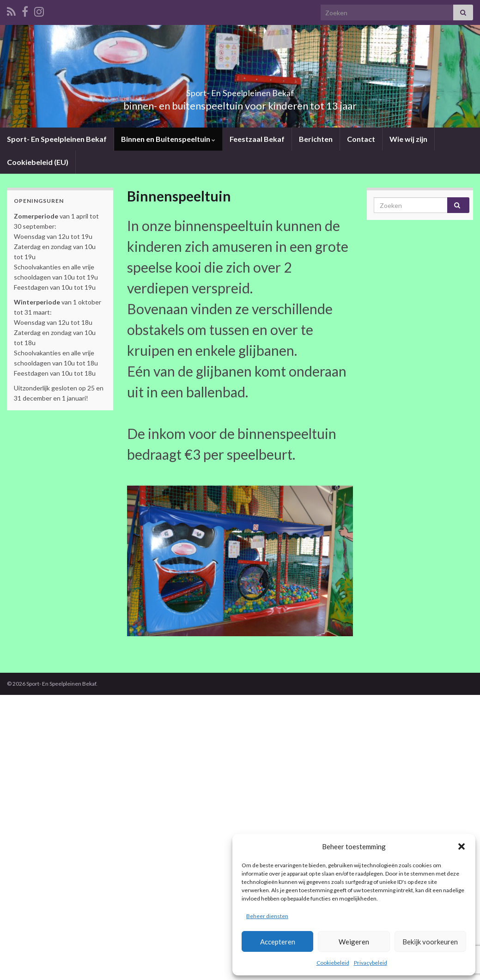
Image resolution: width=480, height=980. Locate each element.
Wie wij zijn (406, 139)
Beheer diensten (267, 916)
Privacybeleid (371, 963)
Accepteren (278, 942)
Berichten (314, 139)
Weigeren (354, 942)
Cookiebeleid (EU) (38, 162)
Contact (359, 139)
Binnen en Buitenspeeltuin (167, 139)
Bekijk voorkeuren (430, 942)
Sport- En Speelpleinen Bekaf (240, 90)
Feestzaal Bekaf (255, 139)
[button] (462, 846)
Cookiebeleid (333, 963)
